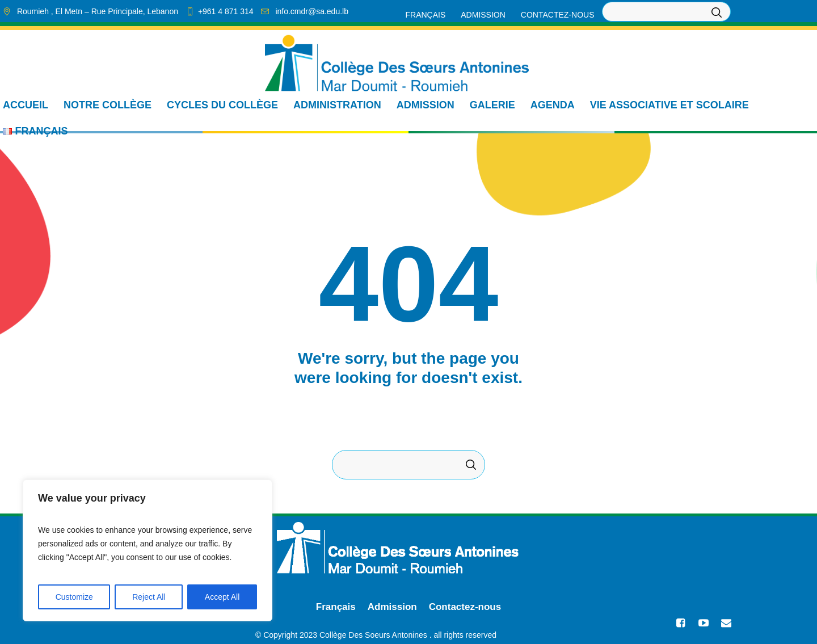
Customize (74, 597)
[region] (148, 550)
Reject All (149, 597)
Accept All (222, 597)
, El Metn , (98, 11)
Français (336, 607)
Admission (392, 607)
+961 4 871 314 (226, 11)
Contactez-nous (465, 607)
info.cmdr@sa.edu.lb (312, 11)
